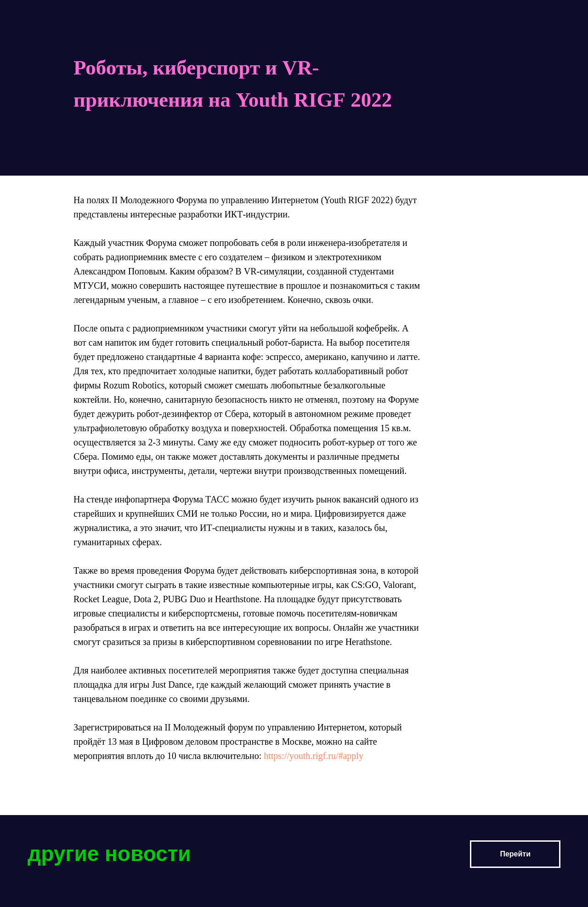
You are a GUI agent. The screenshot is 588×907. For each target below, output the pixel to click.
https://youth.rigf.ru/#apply (314, 756)
